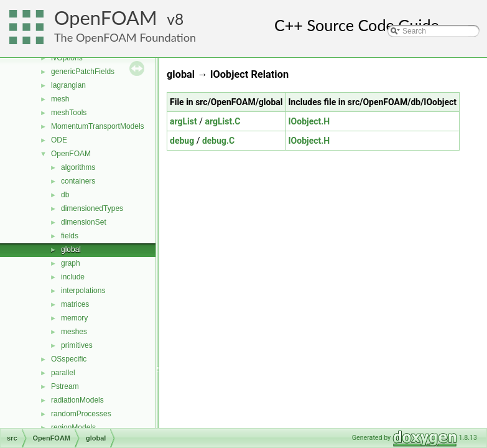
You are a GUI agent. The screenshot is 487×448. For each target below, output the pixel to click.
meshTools (69, 113)
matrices (75, 304)
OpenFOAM (106, 18)
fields (70, 236)
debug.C (218, 141)
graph (71, 263)
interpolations (83, 291)
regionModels (73, 427)
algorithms (78, 167)
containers (78, 181)
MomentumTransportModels (98, 126)
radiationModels (77, 400)
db (65, 195)
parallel (63, 373)
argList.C (222, 121)
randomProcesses (81, 414)
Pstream (65, 386)
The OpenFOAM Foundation (125, 37)
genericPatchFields (83, 72)
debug (182, 141)
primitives (77, 345)
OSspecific (69, 359)
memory (74, 318)
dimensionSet (84, 222)
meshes (74, 332)
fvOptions (67, 58)
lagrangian (68, 85)
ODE (59, 140)
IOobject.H (309, 121)
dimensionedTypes (92, 208)
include (73, 277)
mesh (60, 99)
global (71, 250)
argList (183, 121)
